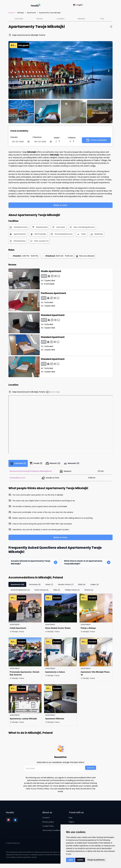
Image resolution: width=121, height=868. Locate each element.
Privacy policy (48, 823)
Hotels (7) (50, 586)
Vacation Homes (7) (67, 586)
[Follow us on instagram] (9, 822)
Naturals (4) (76, 464)
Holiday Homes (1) (74, 592)
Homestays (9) (36, 586)
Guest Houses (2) (43, 592)
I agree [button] (70, 860)
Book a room (60, 206)
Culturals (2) (19, 464)
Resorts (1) (91, 592)
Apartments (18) (18, 586)
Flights (72, 823)
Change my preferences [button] (96, 860)
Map (71, 819)
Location (61, 19)
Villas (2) (58, 592)
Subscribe (91, 769)
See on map (53, 392)
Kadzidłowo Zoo (18, 479)
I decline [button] (80, 860)
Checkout (37, 137)
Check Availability (96, 140)
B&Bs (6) (84, 586)
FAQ (102, 19)
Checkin (14, 137)
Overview (19, 19)
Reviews (81, 19)
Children (72, 138)
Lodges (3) (97, 586)
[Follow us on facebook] (15, 822)
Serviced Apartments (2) (21, 592)
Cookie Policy (48, 828)
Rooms (40, 19)
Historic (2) (56, 464)
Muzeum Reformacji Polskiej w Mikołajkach (31, 473)
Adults (57, 138)
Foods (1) (38, 464)
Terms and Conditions (52, 832)
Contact (46, 819)
